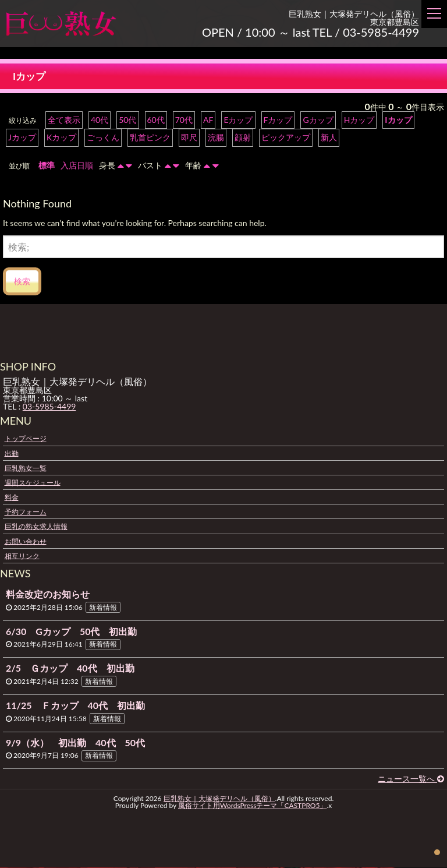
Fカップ (278, 120)
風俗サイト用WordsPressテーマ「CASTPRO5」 (252, 806)
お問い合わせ (26, 541)
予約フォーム (26, 512)
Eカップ (238, 120)
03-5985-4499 (49, 407)
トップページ (26, 439)
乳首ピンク (150, 138)
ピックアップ (286, 138)
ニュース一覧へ (411, 779)
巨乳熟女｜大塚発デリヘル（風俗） (219, 799)
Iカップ (398, 120)
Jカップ (22, 138)
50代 (127, 120)
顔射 (243, 138)
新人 (329, 138)
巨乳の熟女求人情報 (36, 527)
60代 (156, 120)
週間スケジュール (33, 483)
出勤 (12, 454)
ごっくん (103, 138)
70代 (184, 120)
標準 (47, 166)
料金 (12, 498)
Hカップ (359, 120)
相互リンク (22, 556)
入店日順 (77, 166)
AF (208, 120)
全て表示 (64, 120)
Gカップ (318, 120)
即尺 (189, 138)
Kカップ (61, 138)
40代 (100, 120)
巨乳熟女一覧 (26, 468)
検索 (22, 282)
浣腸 (216, 138)
